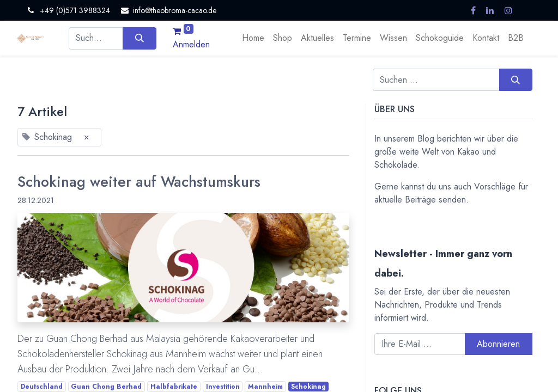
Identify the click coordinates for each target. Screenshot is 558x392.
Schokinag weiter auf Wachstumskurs (139, 182)
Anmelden (191, 44)
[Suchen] (139, 38)
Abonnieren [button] (498, 344)
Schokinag (308, 387)
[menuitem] (253, 38)
